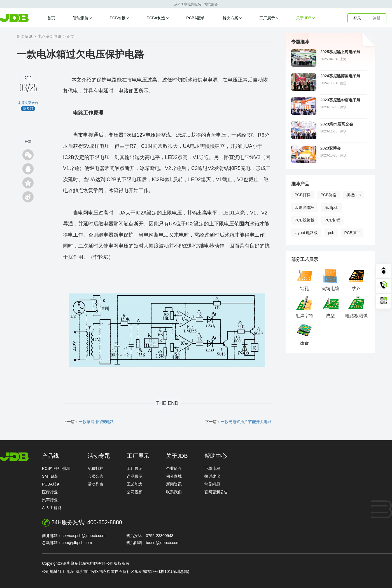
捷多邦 (14, 18)
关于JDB (304, 18)
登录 (357, 18)
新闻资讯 (174, 484)
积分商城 (174, 476)
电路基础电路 (50, 36)
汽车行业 (50, 500)
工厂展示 (267, 18)
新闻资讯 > (26, 36)
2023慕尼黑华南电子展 (340, 100)
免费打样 (95, 468)
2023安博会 (331, 148)
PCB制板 (118, 18)
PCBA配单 (195, 18)
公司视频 (135, 492)
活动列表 (95, 484)
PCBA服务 (51, 484)
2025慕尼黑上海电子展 (340, 52)
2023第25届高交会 (337, 124)
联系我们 (174, 492)
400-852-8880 (105, 522)
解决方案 (230, 18)
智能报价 (81, 18)
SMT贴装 (50, 476)
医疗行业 (50, 492)
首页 (51, 18)
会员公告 (95, 476)
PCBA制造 (156, 18)
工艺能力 (135, 484)
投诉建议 (212, 476)
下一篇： (238, 422)
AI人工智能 (52, 508)
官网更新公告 (216, 492)
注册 (377, 18)
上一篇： (88, 422)
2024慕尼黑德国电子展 (340, 76)
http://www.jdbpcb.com (14, 457)
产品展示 (135, 476)
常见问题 (212, 484)
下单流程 (212, 468)
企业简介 (174, 468)
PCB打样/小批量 (56, 468)
